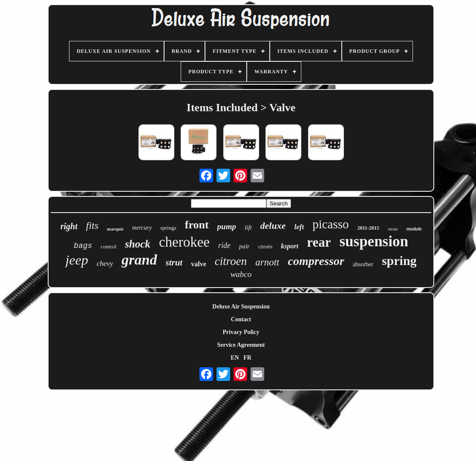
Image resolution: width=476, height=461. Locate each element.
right (69, 226)
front (197, 225)
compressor (316, 261)
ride (224, 245)
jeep (76, 260)
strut (174, 262)
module (414, 229)
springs (168, 228)
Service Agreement (241, 345)
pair (244, 246)
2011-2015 (368, 228)
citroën (265, 247)
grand (139, 260)
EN (235, 358)
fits (92, 225)
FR (247, 358)
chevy (105, 264)
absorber (363, 264)
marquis (115, 229)
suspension (374, 241)
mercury (142, 228)
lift (248, 228)
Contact (241, 319)
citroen (231, 261)
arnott (267, 262)
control (108, 246)
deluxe (273, 226)
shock (138, 244)
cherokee (184, 242)
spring (399, 261)
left (299, 227)
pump (227, 226)
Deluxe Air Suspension (241, 307)
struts (393, 229)
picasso (330, 224)
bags (83, 246)
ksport (290, 246)
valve (199, 264)
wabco (241, 274)
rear (319, 242)
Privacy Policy (241, 332)
